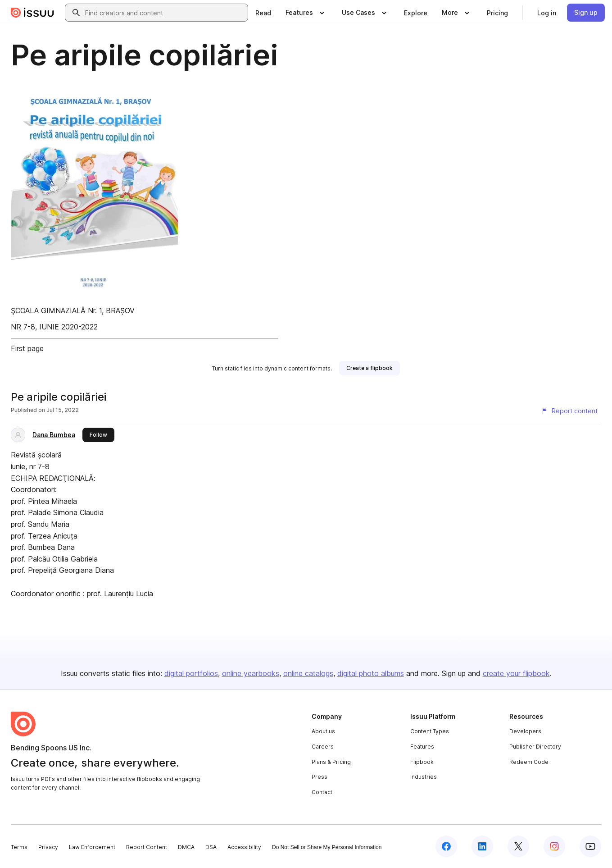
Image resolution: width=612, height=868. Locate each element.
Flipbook (422, 762)
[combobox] (165, 13)
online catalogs (308, 673)
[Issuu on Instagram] (554, 846)
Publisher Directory (535, 747)
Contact (322, 792)
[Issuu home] (32, 13)
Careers (323, 747)
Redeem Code (529, 762)
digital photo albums (371, 673)
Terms (19, 847)
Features (422, 747)
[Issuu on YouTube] (590, 846)
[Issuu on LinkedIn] (482, 846)
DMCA (186, 847)
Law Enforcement (92, 847)
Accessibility (244, 847)
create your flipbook (516, 673)
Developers (525, 731)
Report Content (147, 847)
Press (320, 777)
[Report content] (569, 411)
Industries (424, 777)
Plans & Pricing (331, 762)
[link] (263, 13)
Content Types (430, 731)
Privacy (48, 847)
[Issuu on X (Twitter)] (518, 846)
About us (323, 731)
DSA (211, 847)
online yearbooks (251, 673)
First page (27, 348)
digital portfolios (191, 673)
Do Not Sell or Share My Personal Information (327, 847)
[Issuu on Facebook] (446, 846)
